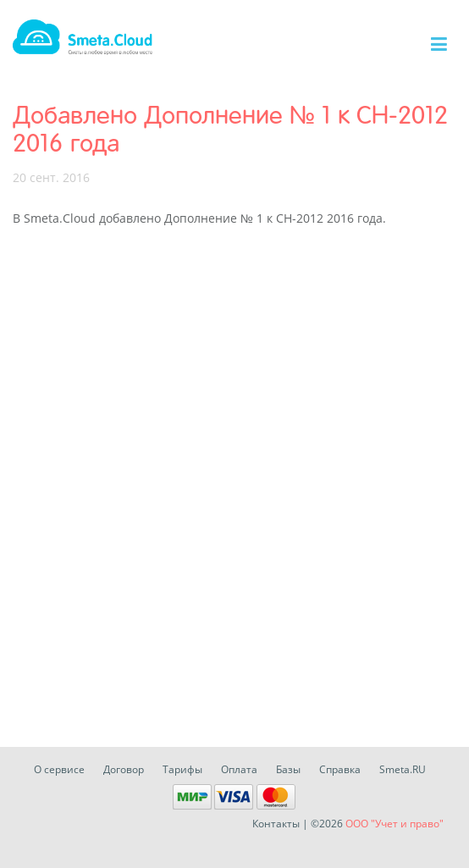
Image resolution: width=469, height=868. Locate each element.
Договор (124, 769)
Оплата (239, 769)
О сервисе (59, 769)
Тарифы (182, 769)
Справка (340, 769)
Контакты (276, 824)
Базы (288, 769)
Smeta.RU (403, 769)
